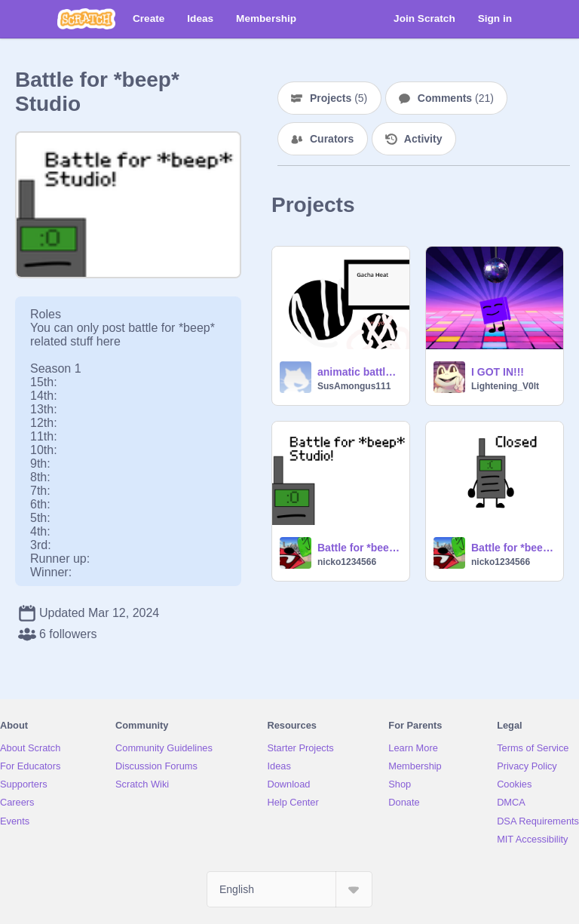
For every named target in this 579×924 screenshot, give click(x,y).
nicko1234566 (347, 562)
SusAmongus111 (354, 386)
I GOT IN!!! (498, 372)
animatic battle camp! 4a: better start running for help (359, 372)
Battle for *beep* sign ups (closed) (513, 548)
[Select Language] (289, 889)
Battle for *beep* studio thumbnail (359, 548)
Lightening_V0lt (505, 386)
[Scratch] (86, 19)
